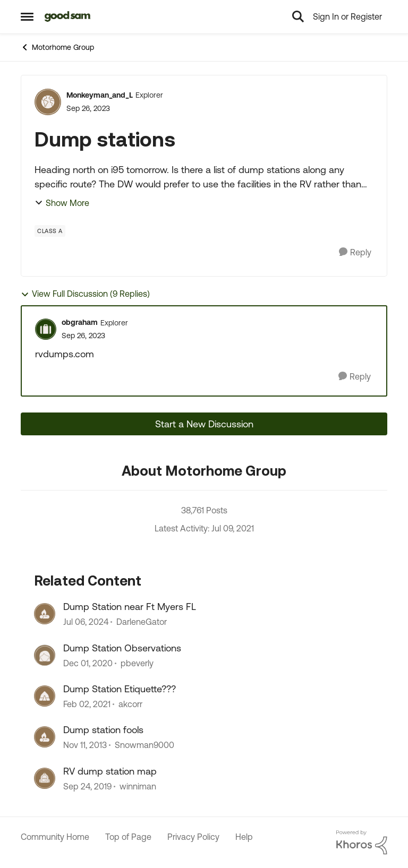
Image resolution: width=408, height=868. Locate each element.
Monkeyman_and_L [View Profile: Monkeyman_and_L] (100, 95)
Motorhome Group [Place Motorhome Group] (57, 47)
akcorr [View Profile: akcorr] (130, 704)
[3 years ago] (86, 622)
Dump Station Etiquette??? (120, 689)
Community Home (55, 837)
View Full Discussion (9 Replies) (85, 294)
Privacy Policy (193, 837)
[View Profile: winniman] (45, 778)
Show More (62, 203)
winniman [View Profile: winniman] (138, 786)
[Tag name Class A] (50, 231)
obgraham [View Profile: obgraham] (80, 322)
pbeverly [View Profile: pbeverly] (137, 663)
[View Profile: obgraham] (46, 329)
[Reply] (355, 252)
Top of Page (128, 837)
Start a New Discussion (204, 424)
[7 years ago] (87, 786)
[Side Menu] (27, 16)
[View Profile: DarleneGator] (45, 614)
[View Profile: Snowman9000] (45, 737)
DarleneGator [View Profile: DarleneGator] (142, 622)
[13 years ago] (85, 745)
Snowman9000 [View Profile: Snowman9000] (144, 745)
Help (244, 837)
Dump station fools (103, 730)
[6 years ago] (88, 663)
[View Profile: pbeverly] (45, 655)
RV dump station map (110, 771)
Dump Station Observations (122, 648)
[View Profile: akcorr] (45, 696)
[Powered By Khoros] (362, 843)
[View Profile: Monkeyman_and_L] (48, 102)
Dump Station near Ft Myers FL (130, 607)
